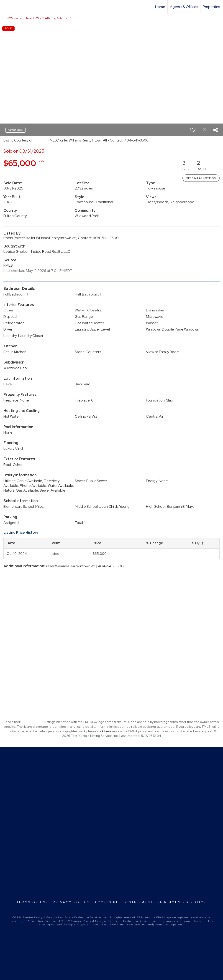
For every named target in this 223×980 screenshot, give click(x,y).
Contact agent (15, 130)
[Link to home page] (6, 7)
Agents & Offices (184, 7)
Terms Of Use (33, 902)
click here (104, 731)
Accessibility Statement (124, 902)
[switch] (193, 130)
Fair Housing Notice (182, 902)
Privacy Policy (72, 902)
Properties (211, 7)
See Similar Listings (201, 178)
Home (160, 7)
